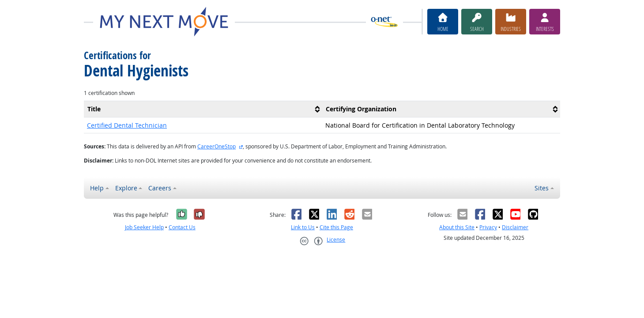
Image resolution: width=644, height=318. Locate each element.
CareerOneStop (217, 146)
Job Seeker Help (144, 227)
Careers (160, 188)
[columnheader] (203, 109)
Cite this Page (336, 227)
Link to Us (303, 227)
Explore (126, 188)
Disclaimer (515, 227)
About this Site (457, 227)
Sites (542, 188)
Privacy (488, 227)
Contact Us (182, 227)
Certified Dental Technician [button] (127, 125)
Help (97, 188)
